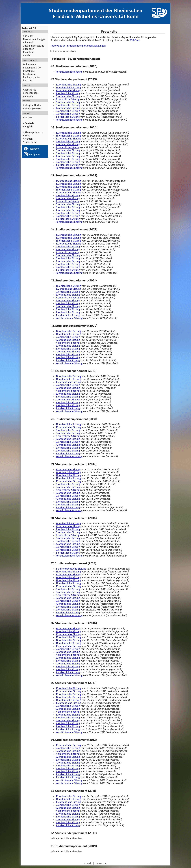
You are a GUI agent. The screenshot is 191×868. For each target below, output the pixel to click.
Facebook (31, 149)
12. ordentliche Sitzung (68, 85)
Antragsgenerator (33, 108)
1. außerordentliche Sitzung (71, 569)
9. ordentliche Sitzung (68, 93)
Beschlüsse (29, 74)
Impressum (101, 863)
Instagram (32, 154)
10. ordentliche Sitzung (68, 91)
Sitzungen (29, 49)
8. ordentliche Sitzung (68, 96)
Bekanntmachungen (34, 39)
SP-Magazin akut (34, 132)
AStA (27, 136)
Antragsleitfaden (32, 105)
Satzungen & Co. (32, 68)
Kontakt (28, 118)
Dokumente (30, 64)
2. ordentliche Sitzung (68, 114)
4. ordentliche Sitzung (68, 108)
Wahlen (29, 139)
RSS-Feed (135, 40)
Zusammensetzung (34, 46)
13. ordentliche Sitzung (68, 184)
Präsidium (29, 52)
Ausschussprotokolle (65, 51)
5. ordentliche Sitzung (68, 105)
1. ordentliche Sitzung (68, 117)
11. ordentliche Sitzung (68, 88)
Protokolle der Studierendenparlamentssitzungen (78, 46)
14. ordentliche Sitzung (68, 181)
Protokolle (29, 71)
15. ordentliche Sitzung (68, 572)
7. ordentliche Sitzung (68, 99)
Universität (31, 142)
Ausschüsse (30, 90)
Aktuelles (28, 36)
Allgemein (29, 43)
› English (28, 127)
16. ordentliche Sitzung (68, 629)
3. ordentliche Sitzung (68, 111)
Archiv (26, 55)
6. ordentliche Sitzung (68, 102)
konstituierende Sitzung (69, 72)
